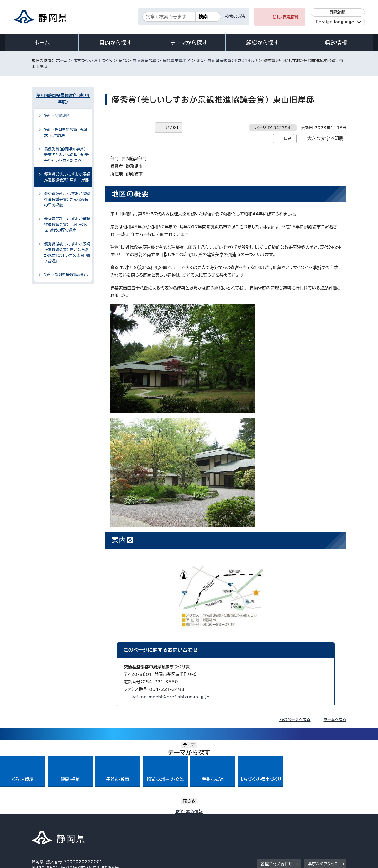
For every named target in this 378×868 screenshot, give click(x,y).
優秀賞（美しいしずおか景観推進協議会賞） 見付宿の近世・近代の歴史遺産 (67, 224)
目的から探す (115, 43)
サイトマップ (322, 823)
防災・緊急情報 (286, 17)
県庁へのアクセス (323, 791)
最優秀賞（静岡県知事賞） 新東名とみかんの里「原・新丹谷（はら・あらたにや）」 (67, 155)
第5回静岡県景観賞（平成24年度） (227, 61)
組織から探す (262, 43)
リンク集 (285, 823)
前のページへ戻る (295, 720)
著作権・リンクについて (56, 823)
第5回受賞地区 (57, 116)
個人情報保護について (115, 823)
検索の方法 (235, 16)
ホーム (42, 43)
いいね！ (173, 127)
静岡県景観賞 (145, 61)
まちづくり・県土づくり (93, 61)
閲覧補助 (338, 12)
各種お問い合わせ (277, 791)
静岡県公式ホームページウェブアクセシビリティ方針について (206, 823)
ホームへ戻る (335, 720)
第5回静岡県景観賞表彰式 (66, 275)
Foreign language (335, 22)
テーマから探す (189, 43)
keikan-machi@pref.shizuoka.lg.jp (170, 697)
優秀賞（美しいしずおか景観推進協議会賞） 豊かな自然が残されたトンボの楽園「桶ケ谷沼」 (67, 252)
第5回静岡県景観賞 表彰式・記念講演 (66, 132)
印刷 (288, 138)
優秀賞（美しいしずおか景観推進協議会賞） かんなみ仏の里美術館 (67, 199)
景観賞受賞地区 (176, 61)
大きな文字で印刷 (325, 138)
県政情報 (336, 43)
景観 (123, 61)
